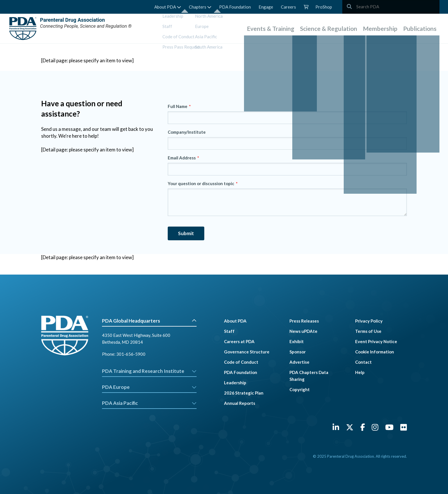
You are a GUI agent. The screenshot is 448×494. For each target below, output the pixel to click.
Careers (288, 7)
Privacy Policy (369, 321)
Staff (229, 331)
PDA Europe (149, 387)
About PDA (168, 7)
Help (360, 372)
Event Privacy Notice (376, 341)
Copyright (300, 389)
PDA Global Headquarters (149, 321)
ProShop (324, 7)
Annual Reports (240, 403)
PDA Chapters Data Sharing (309, 376)
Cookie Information (375, 352)
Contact (363, 362)
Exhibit (297, 341)
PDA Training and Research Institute (149, 371)
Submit (186, 233)
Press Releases (304, 321)
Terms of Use (368, 331)
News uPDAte (303, 331)
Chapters (200, 7)
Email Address (182, 158)
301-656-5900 (131, 354)
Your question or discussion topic (201, 183)
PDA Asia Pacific (149, 403)
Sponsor (298, 352)
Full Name (178, 106)
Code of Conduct (241, 362)
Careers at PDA (239, 341)
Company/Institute (187, 132)
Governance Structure (247, 352)
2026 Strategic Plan (244, 393)
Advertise (299, 362)
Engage (266, 7)
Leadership (235, 383)
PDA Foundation (235, 7)
